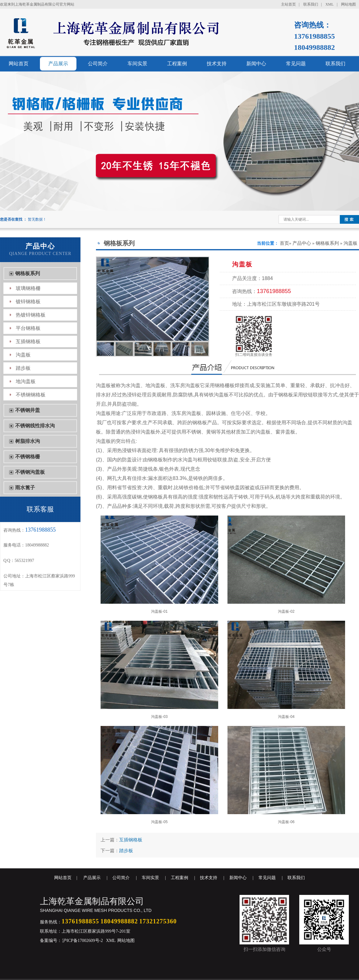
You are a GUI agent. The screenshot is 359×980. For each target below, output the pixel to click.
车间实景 (137, 64)
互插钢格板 (28, 341)
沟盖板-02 (286, 565)
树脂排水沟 (28, 441)
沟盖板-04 (286, 670)
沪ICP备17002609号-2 (82, 941)
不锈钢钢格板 (31, 395)
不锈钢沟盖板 (30, 472)
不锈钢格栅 (28, 457)
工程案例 (177, 64)
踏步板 (23, 368)
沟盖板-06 (286, 775)
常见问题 (296, 64)
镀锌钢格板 (28, 302)
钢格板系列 (28, 273)
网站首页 (19, 64)
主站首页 (288, 4)
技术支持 (217, 64)
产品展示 (58, 64)
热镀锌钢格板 (31, 315)
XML (329, 4)
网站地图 (348, 4)
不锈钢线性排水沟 (35, 426)
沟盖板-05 (159, 775)
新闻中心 (256, 64)
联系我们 (311, 4)
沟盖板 (23, 355)
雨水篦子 (25, 488)
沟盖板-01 (159, 565)
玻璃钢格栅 (28, 288)
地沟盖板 (26, 381)
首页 (284, 243)
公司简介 (98, 64)
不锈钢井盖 (28, 410)
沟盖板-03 (159, 670)
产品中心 (302, 243)
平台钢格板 (28, 328)
